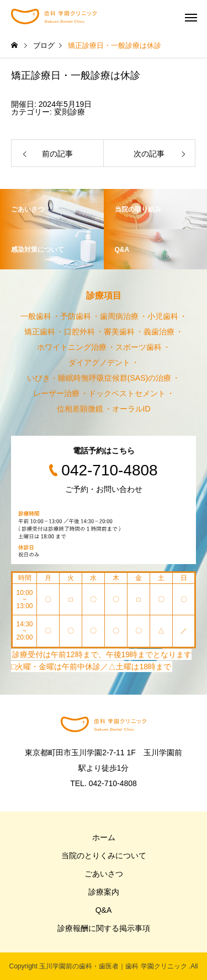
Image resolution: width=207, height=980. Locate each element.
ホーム (104, 837)
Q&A (104, 910)
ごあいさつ (104, 874)
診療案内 (104, 892)
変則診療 (70, 112)
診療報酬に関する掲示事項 (104, 928)
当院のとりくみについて (104, 856)
